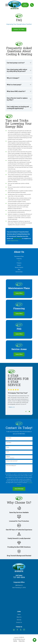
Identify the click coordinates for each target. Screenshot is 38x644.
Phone (8, 447)
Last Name (9, 442)
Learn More (19, 293)
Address (8, 456)
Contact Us (19, 622)
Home (19, 614)
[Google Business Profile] (14, 630)
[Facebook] (17, 630)
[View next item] (30, 412)
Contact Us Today (19, 30)
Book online (25, 5)
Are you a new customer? (12, 461)
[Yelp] (21, 630)
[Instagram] (24, 630)
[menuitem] (19, 256)
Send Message (19, 489)
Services (19, 620)
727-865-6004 (19, 578)
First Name (9, 438)
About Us (19, 617)
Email (7, 452)
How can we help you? (11, 466)
